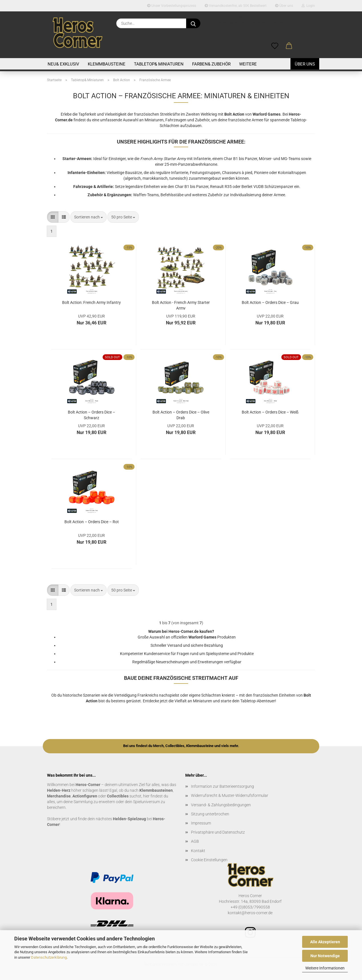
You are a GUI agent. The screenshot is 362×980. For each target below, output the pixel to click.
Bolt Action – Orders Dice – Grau (270, 302)
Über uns (284, 6)
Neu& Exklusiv (63, 64)
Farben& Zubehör (211, 64)
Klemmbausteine (107, 64)
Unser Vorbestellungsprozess (172, 6)
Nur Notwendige (325, 956)
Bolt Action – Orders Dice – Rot (92, 522)
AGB (195, 841)
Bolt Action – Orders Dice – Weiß (270, 412)
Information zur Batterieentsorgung (222, 786)
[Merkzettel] (275, 46)
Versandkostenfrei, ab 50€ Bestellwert (236, 6)
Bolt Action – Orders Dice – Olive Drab (181, 415)
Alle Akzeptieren (325, 942)
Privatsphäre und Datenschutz (218, 832)
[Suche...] (193, 23)
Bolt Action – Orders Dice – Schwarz (91, 415)
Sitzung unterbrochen (210, 814)
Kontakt (198, 851)
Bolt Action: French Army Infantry (91, 302)
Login (308, 6)
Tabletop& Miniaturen (159, 64)
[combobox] (89, 217)
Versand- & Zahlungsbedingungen (221, 805)
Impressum (201, 823)
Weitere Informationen (325, 968)
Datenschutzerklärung (49, 957)
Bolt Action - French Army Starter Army (181, 305)
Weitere (248, 64)
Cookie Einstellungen (209, 860)
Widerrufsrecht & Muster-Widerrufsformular (230, 795)
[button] (289, 46)
